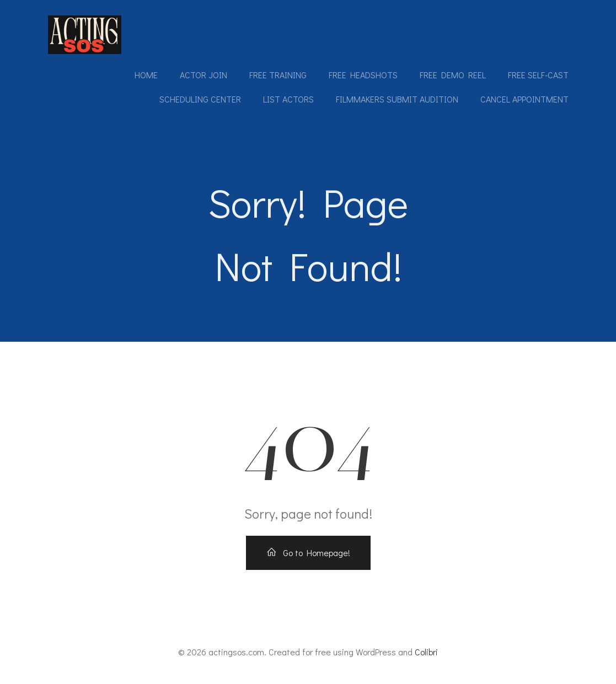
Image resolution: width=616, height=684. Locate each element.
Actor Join (203, 75)
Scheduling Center (200, 99)
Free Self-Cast (538, 75)
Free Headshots (363, 75)
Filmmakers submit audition (397, 99)
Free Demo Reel (453, 75)
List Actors (288, 99)
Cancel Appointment (524, 99)
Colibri (426, 652)
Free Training (278, 75)
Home (146, 75)
